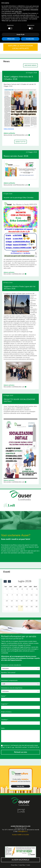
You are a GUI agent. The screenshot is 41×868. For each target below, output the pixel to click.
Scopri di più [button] (20, 34)
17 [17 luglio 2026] (27, 601)
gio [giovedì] (20, 587)
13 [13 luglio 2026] (7, 601)
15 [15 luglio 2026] (17, 601)
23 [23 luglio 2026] (22, 607)
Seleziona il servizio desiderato (11, 665)
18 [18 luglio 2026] (32, 601)
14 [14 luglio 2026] (12, 601)
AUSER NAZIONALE (20, 860)
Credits (28, 865)
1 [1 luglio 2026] (17, 589)
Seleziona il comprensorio (9, 680)
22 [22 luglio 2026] (17, 607)
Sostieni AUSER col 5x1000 (20, 835)
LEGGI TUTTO (21, 142)
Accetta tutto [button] (30, 39)
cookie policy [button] (18, 12)
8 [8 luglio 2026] (17, 595)
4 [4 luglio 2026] (32, 589)
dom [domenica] (35, 587)
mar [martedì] (11, 587)
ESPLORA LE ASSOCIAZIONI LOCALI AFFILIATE (21, 47)
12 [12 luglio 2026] (37, 595)
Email (6, 712)
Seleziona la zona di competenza (12, 688)
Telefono (5, 720)
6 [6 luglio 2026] (7, 595)
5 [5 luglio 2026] (37, 589)
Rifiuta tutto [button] (11, 39)
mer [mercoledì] (16, 587)
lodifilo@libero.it (23, 831)
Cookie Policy (22, 865)
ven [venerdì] (25, 587)
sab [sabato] (30, 587)
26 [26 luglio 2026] (37, 607)
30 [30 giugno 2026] (12, 589)
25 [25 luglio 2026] (32, 607)
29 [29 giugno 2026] (7, 589)
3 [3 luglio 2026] (27, 589)
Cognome (5, 704)
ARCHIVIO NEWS (30, 65)
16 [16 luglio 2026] (22, 601)
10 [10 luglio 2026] (27, 595)
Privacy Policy (14, 865)
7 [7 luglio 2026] (12, 595)
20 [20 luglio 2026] (7, 607)
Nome (4, 696)
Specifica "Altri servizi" (8, 673)
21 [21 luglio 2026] (12, 607)
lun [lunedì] (6, 587)
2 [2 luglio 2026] (22, 589)
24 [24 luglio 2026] (27, 607)
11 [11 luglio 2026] (32, 595)
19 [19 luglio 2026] (37, 601)
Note (3, 728)
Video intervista (9, 129)
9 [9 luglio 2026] (22, 595)
